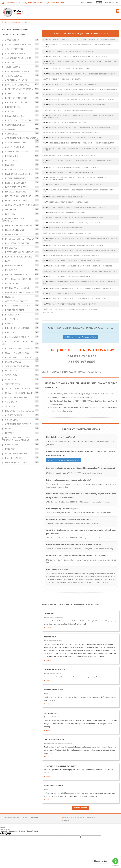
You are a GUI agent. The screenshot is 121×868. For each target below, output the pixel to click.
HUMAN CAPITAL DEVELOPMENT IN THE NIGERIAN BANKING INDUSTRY (74, 309)
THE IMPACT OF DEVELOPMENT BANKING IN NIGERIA (67, 122)
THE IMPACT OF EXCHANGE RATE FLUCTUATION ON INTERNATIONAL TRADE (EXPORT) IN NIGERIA (83, 271)
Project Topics (72, 817)
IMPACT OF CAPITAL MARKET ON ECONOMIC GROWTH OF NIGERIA (72, 155)
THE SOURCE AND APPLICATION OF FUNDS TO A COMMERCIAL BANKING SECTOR (77, 299)
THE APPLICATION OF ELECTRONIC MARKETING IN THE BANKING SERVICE (75, 84)
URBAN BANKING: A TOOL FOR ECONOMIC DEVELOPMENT (69, 69)
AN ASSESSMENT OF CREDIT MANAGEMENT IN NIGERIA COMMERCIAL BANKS (76, 185)
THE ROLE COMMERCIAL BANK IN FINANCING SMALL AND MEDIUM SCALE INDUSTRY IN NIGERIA (83, 89)
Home (5, 22)
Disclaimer (65, 821)
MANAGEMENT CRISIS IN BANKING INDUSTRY (65, 79)
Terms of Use (81, 817)
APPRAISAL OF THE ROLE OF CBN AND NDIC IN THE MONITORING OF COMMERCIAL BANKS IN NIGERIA (79, 282)
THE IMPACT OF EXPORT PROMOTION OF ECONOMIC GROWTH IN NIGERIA (75, 261)
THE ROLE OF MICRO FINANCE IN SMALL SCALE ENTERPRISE (70, 233)
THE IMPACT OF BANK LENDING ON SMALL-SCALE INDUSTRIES (71, 110)
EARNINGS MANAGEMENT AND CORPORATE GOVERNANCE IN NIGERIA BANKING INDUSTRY (81, 143)
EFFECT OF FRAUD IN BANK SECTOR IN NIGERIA (65, 228)
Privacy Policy (91, 817)
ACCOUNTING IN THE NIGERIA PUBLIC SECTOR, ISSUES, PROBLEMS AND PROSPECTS (78, 223)
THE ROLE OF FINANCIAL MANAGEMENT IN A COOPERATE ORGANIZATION (75, 167)
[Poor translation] (8, 834)
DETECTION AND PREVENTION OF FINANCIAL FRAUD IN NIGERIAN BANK (74, 256)
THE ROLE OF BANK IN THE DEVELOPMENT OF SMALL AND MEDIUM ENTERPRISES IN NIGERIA (82, 74)
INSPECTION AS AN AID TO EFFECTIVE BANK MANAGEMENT (70, 276)
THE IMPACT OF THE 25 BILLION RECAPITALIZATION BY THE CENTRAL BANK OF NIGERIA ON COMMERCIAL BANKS (78, 116)
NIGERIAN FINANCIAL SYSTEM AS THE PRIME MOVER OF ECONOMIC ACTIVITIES (77, 207)
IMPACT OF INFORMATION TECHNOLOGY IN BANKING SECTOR (71, 172)
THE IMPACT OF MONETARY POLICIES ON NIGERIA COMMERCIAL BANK (74, 133)
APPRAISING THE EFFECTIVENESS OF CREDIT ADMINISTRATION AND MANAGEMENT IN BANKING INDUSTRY (80, 239)
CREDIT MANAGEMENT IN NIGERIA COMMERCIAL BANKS (69, 202)
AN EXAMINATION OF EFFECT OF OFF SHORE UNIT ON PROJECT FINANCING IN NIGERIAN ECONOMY (77, 45)
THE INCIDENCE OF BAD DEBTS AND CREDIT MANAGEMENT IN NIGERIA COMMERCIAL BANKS (82, 39)
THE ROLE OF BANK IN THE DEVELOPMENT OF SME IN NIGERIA (71, 51)
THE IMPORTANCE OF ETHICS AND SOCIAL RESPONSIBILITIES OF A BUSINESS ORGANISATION (82, 100)
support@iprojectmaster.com (13, 3)
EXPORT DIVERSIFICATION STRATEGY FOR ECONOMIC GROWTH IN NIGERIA (75, 138)
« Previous (46, 313)
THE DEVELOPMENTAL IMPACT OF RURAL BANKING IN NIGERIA (71, 95)
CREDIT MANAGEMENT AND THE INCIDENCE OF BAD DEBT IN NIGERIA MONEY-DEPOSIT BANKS (82, 250)
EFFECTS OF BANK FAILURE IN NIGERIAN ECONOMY (67, 294)
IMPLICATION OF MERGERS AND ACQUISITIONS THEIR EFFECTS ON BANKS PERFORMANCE (81, 288)
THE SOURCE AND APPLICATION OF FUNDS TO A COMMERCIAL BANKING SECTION (78, 56)
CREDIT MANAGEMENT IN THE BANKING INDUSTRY (67, 212)
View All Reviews (81, 808)
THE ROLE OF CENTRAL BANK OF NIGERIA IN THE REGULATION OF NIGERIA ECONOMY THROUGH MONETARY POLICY (80, 63)
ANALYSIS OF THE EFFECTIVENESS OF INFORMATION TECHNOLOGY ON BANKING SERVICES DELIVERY (78, 161)
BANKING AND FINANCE (19, 22)
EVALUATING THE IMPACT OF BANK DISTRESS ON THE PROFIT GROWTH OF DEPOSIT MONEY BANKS (78, 191)
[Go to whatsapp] (115, 861)
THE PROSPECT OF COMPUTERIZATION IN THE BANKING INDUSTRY (72, 304)
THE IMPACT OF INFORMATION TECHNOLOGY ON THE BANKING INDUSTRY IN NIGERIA (79, 127)
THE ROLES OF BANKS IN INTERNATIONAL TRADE (66, 197)
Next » (52, 313)
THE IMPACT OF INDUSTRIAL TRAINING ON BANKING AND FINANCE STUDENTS (76, 245)
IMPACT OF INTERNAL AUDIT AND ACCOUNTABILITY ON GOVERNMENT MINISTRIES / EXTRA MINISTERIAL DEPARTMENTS (78, 179)
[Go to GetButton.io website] (115, 866)
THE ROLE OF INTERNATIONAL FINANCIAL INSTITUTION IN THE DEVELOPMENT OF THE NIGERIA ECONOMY (79, 149)
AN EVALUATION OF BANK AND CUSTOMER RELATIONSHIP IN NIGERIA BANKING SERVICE (80, 266)
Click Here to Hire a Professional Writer (81, 337)
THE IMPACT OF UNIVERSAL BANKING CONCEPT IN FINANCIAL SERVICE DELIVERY (77, 105)
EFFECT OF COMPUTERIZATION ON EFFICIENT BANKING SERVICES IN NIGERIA (76, 218)
